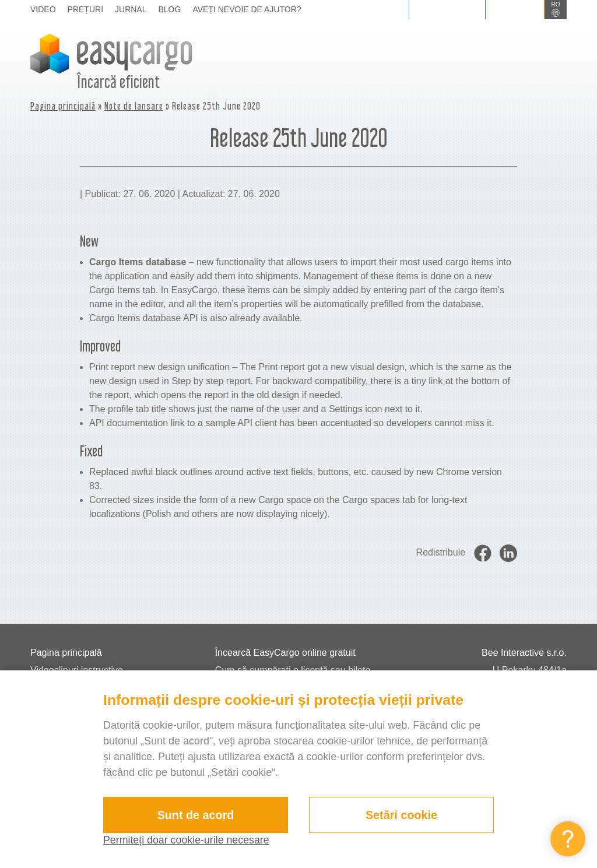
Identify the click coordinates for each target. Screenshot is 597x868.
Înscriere (515, 9)
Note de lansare (134, 106)
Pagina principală (63, 106)
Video (43, 9)
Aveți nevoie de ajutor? (247, 9)
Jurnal (131, 9)
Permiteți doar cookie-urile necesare (187, 840)
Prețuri (85, 9)
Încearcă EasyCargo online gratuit (285, 653)
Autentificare (447, 9)
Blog (170, 9)
